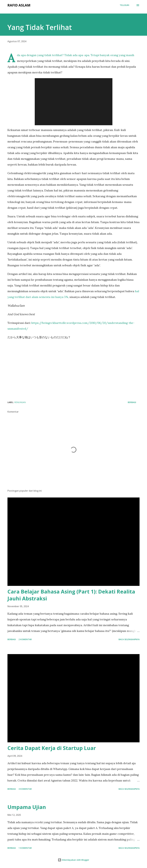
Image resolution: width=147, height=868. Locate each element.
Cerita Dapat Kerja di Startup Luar (52, 748)
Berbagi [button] (132, 402)
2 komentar (25, 639)
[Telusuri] (124, 5)
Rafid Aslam (19, 5)
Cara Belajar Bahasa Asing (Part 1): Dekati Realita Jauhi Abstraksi (71, 595)
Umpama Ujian (27, 807)
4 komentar (25, 789)
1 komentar (25, 848)
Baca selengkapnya (129, 639)
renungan (20, 402)
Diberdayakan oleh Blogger (73, 860)
